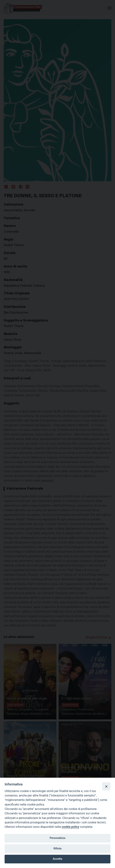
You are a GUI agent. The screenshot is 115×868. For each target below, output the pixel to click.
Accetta (58, 859)
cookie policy (70, 827)
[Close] (106, 786)
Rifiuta (57, 848)
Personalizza (57, 838)
